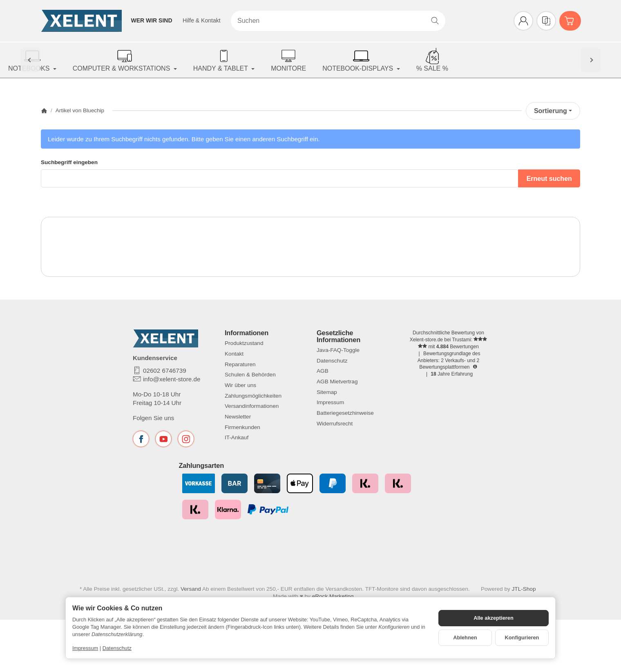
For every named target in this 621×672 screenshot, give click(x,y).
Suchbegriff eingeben (69, 162)
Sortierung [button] (553, 111)
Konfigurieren (522, 638)
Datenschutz (117, 648)
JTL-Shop (524, 595)
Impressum (85, 648)
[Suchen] (338, 21)
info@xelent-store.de (172, 379)
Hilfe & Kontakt (202, 20)
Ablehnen (465, 638)
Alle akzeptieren (493, 618)
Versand (191, 595)
